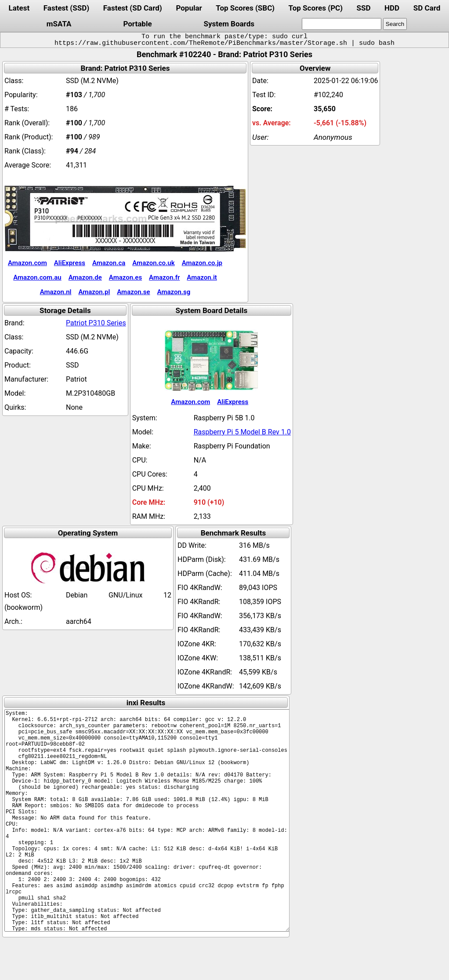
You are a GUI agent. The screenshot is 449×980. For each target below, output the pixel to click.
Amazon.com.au (37, 277)
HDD (392, 8)
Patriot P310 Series (96, 323)
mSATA (59, 24)
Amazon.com (27, 263)
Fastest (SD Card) (133, 8)
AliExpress (70, 263)
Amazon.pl (94, 292)
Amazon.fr (164, 277)
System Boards (229, 24)
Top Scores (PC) (316, 8)
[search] (342, 24)
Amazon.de (85, 277)
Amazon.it (202, 277)
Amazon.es (125, 277)
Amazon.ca (109, 263)
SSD (364, 8)
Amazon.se (133, 292)
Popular (189, 8)
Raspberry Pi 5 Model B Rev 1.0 (242, 432)
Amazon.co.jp (202, 263)
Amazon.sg (174, 292)
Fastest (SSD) (66, 8)
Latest (19, 8)
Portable (137, 24)
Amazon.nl (56, 292)
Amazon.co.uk (153, 263)
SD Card (427, 8)
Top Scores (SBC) (245, 8)
